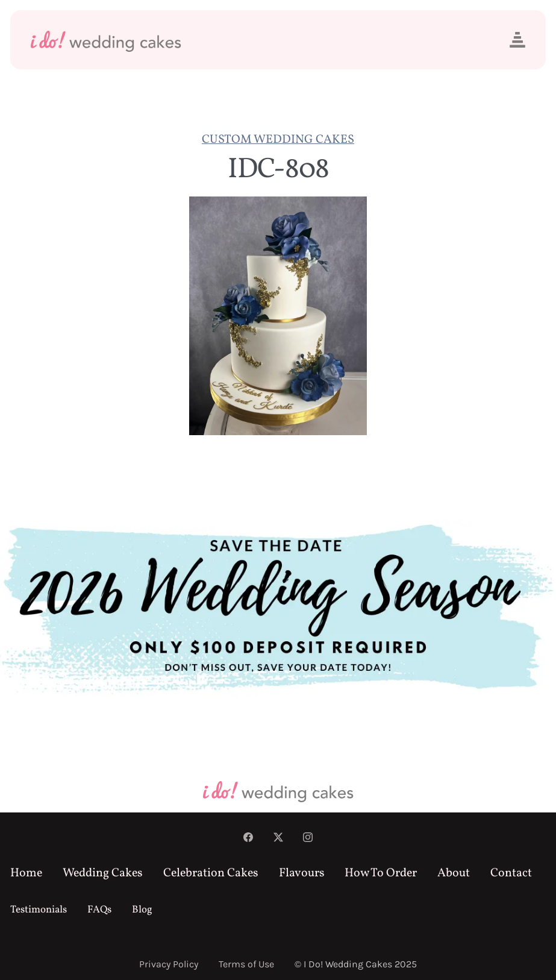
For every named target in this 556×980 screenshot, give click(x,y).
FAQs (99, 910)
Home (26, 873)
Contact (511, 873)
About (454, 873)
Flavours (302, 873)
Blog (142, 910)
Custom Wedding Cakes (278, 140)
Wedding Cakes (103, 873)
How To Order (381, 873)
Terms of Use (246, 964)
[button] (517, 40)
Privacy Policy (169, 964)
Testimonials (39, 910)
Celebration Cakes (211, 873)
